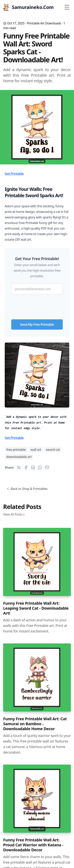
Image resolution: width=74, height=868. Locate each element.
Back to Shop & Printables (27, 489)
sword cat (53, 450)
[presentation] (37, 305)
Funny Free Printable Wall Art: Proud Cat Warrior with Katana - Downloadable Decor (33, 845)
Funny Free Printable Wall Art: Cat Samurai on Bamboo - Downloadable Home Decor (35, 724)
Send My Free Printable (37, 324)
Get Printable (14, 174)
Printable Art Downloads (44, 23)
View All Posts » (14, 514)
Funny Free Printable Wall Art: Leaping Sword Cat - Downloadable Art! (36, 608)
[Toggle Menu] (67, 7)
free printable (16, 450)
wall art (36, 450)
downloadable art (19, 457)
